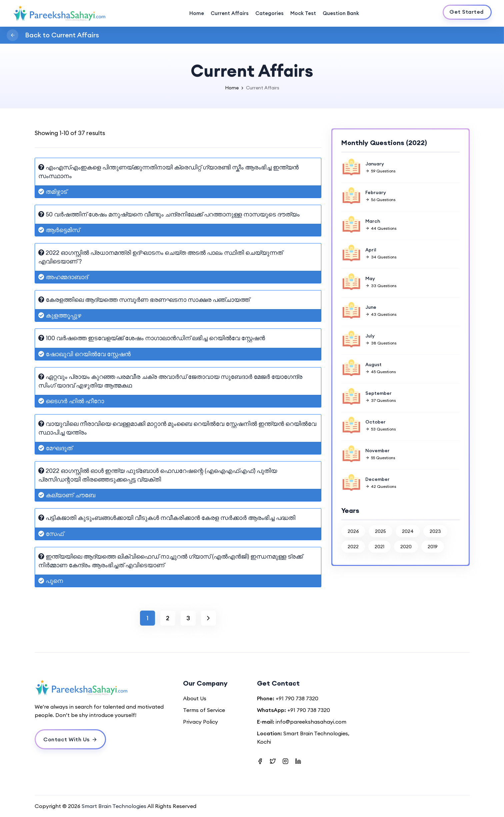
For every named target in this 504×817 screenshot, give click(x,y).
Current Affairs (230, 13)
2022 (353, 547)
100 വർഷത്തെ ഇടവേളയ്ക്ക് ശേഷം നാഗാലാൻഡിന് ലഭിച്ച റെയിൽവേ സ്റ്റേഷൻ (152, 338)
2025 (380, 531)
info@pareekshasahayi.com (311, 722)
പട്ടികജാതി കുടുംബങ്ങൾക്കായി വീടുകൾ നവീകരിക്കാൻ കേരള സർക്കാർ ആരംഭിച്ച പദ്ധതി (167, 518)
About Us (195, 698)
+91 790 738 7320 (297, 698)
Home (197, 13)
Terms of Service (204, 710)
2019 (433, 547)
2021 (379, 547)
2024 (408, 531)
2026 (353, 531)
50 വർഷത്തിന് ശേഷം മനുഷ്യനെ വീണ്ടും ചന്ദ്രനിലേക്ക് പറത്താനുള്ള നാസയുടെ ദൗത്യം (169, 214)
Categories (269, 13)
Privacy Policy (200, 722)
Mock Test (303, 13)
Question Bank (341, 13)
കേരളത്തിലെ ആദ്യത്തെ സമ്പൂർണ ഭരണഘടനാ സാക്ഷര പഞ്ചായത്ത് (144, 300)
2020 (406, 547)
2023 (435, 531)
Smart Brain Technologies (114, 806)
